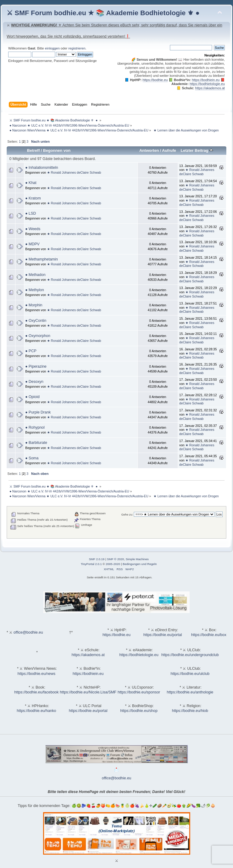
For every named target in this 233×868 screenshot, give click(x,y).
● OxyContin (36, 321)
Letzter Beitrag (197, 150)
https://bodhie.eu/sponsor (139, 692)
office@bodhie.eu (28, 632)
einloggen (52, 48)
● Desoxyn (34, 382)
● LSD (30, 213)
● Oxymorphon (38, 336)
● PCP (31, 351)
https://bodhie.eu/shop (139, 711)
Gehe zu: (127, 514)
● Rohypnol (35, 427)
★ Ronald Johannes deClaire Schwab (74, 172)
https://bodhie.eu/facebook (36, 692)
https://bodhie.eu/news (37, 674)
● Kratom (33, 198)
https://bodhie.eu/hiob (190, 711)
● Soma (32, 458)
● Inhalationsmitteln (42, 168)
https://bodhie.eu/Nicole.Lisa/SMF (88, 692)
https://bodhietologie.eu (207, 84)
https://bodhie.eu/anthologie (190, 692)
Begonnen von (57, 150)
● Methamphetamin (41, 259)
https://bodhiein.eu (206, 80)
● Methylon (35, 290)
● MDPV (32, 244)
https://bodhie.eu (155, 80)
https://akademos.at (210, 88)
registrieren (77, 48)
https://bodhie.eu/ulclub (190, 674)
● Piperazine (36, 366)
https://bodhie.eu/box (209, 635)
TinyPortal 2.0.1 (91, 564)
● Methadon (35, 275)
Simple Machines (137, 559)
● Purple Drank (38, 412)
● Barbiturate (36, 443)
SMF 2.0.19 (97, 559)
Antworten (149, 150)
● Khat (31, 183)
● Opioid (32, 397)
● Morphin (34, 305)
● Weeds (33, 229)
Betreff (33, 150)
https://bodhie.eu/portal (163, 635)
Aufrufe (169, 150)
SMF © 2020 (116, 559)
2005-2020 (113, 564)
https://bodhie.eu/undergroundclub (190, 655)
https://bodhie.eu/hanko (36, 711)
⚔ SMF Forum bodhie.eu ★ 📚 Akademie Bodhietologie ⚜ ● (103, 13)
